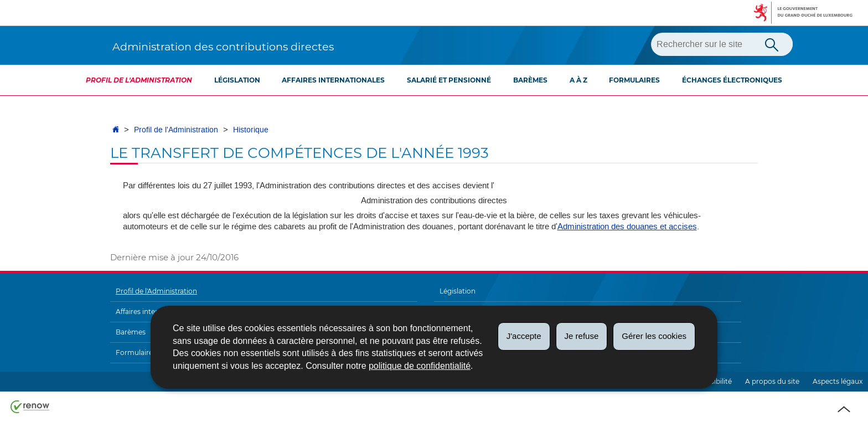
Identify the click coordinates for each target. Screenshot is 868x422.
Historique (251, 130)
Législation (237, 80)
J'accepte (524, 336)
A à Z (578, 80)
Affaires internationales (333, 80)
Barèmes (530, 80)
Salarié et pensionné (449, 80)
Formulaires (634, 80)
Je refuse (582, 336)
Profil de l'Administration (139, 80)
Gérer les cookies (654, 336)
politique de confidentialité (420, 366)
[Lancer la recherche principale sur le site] (772, 44)
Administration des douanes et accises (627, 227)
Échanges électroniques (732, 80)
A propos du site (772, 381)
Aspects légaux (838, 381)
